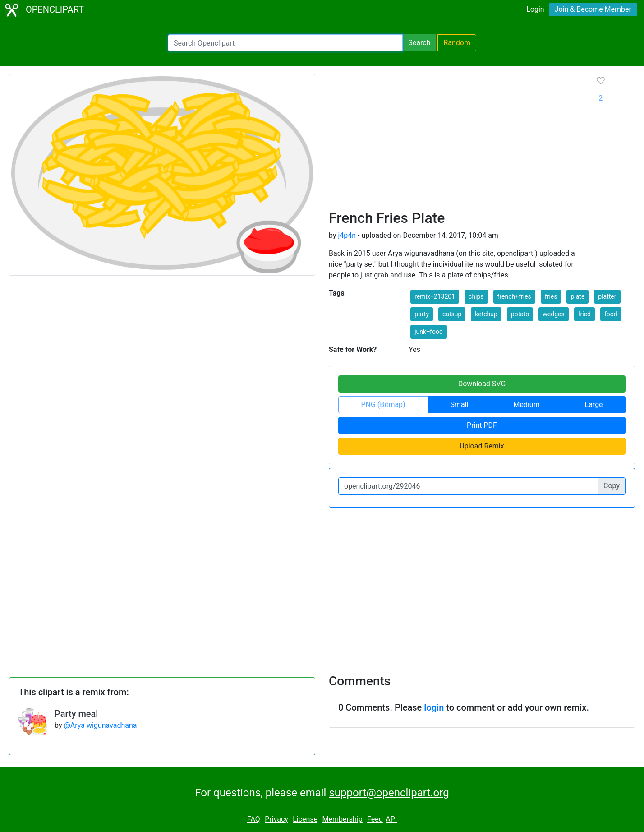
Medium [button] (526, 404)
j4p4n (347, 235)
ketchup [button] (486, 314)
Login (535, 9)
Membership (342, 819)
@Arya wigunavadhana (100, 725)
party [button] (422, 314)
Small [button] (460, 404)
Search (419, 43)
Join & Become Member (593, 9)
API (391, 819)
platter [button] (607, 296)
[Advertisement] (455, 142)
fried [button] (584, 314)
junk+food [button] (429, 332)
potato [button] (520, 314)
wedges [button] (553, 314)
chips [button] (476, 296)
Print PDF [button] (482, 425)
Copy (612, 486)
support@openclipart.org (389, 793)
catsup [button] (452, 314)
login (434, 707)
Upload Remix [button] (482, 446)
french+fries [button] (514, 296)
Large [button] (594, 404)
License (305, 819)
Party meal (76, 714)
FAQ (254, 819)
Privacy (276, 819)
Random (457, 43)
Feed (375, 819)
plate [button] (577, 296)
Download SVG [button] (482, 384)
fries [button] (551, 296)
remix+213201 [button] (435, 296)
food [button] (611, 314)
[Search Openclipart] (285, 43)
